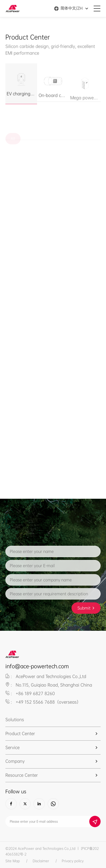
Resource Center (22, 775)
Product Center (20, 734)
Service (12, 748)
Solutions (15, 720)
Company (15, 761)
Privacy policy (73, 861)
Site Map (13, 861)
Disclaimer (41, 861)
